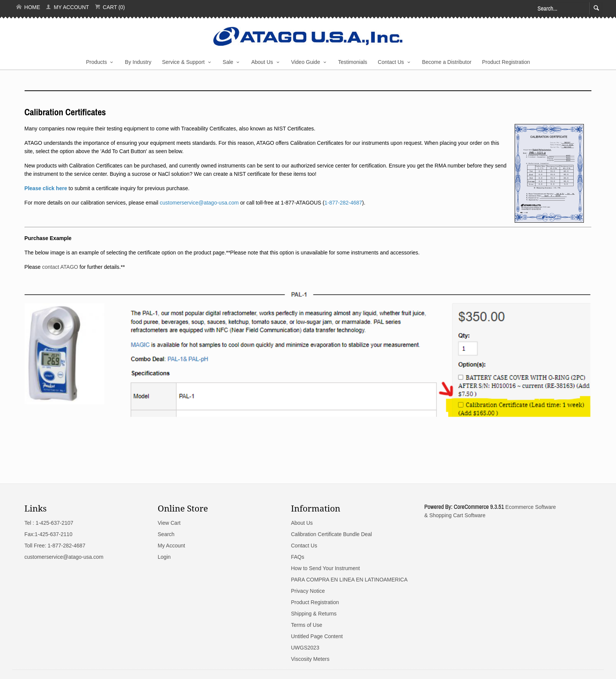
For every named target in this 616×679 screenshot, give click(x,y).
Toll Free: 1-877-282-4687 (55, 546)
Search (166, 534)
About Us (262, 62)
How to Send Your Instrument (325, 568)
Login (164, 557)
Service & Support (183, 62)
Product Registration (506, 62)
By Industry (138, 62)
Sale (228, 62)
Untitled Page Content (317, 636)
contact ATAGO (60, 267)
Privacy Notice (308, 591)
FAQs (297, 557)
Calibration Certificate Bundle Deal (331, 534)
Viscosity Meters (310, 659)
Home (28, 7)
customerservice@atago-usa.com (64, 557)
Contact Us (391, 62)
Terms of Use (306, 625)
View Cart (169, 523)
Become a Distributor (447, 62)
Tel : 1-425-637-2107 (49, 523)
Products (97, 62)
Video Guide (306, 62)
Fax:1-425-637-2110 (49, 534)
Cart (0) (110, 7)
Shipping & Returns (314, 614)
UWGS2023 (305, 648)
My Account (67, 7)
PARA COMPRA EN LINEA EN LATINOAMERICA (349, 580)
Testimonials (353, 62)
